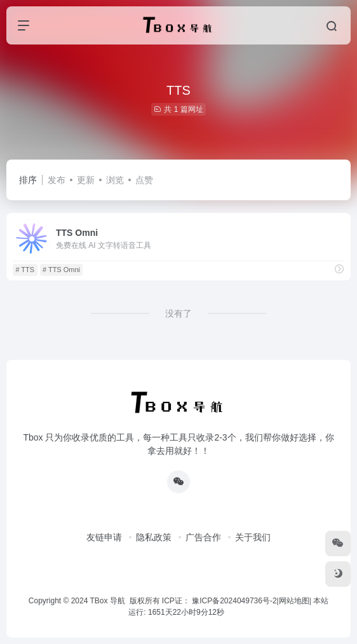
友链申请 (104, 537)
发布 (57, 180)
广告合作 (203, 537)
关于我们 (253, 537)
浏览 (115, 180)
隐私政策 (154, 537)
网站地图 (294, 601)
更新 (86, 180)
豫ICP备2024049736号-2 (234, 601)
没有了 (178, 313)
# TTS (25, 270)
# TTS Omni (61, 270)
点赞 (144, 180)
